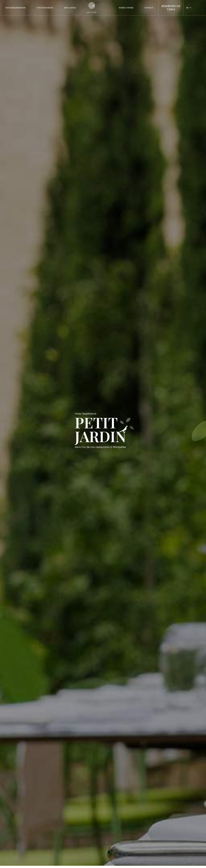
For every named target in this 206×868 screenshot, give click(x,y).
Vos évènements (45, 8)
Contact (149, 8)
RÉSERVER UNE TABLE (171, 8)
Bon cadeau (70, 8)
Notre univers (126, 8)
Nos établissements (15, 8)
